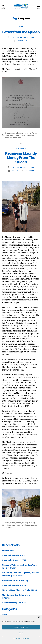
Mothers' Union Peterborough (23, 37)
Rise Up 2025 (8, 550)
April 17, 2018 (16, 171)
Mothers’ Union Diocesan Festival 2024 (19, 590)
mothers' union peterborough (27, 525)
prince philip (20, 135)
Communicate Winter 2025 (14, 555)
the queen (17, 138)
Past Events (21, 148)
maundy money (16, 523)
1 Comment (30, 171)
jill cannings (9, 133)
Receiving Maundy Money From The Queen (21, 158)
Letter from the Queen (21, 32)
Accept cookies (21, 627)
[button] (39, 617)
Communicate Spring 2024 (14, 603)
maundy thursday (29, 523)
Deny (21, 633)
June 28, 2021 (22, 41)
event (7, 523)
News (21, 27)
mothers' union (20, 133)
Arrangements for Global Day (15, 580)
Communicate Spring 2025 (14, 560)
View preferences (21, 639)
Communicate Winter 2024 (14, 585)
